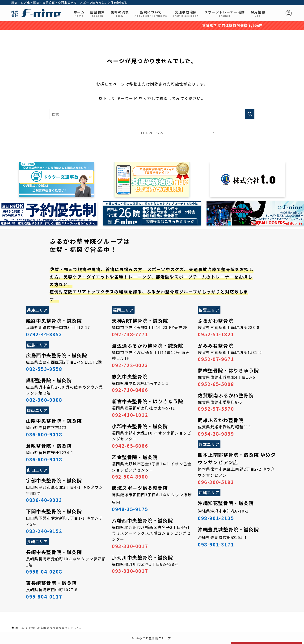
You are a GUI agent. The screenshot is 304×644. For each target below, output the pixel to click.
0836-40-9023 (44, 500)
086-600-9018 (44, 434)
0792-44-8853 (44, 334)
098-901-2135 (216, 518)
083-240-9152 (44, 531)
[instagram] (289, 13)
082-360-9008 (44, 400)
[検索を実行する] (250, 114)
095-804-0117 (44, 597)
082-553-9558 (44, 369)
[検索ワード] (152, 114)
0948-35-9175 (130, 509)
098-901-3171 (216, 544)
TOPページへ (152, 133)
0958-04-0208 (44, 572)
